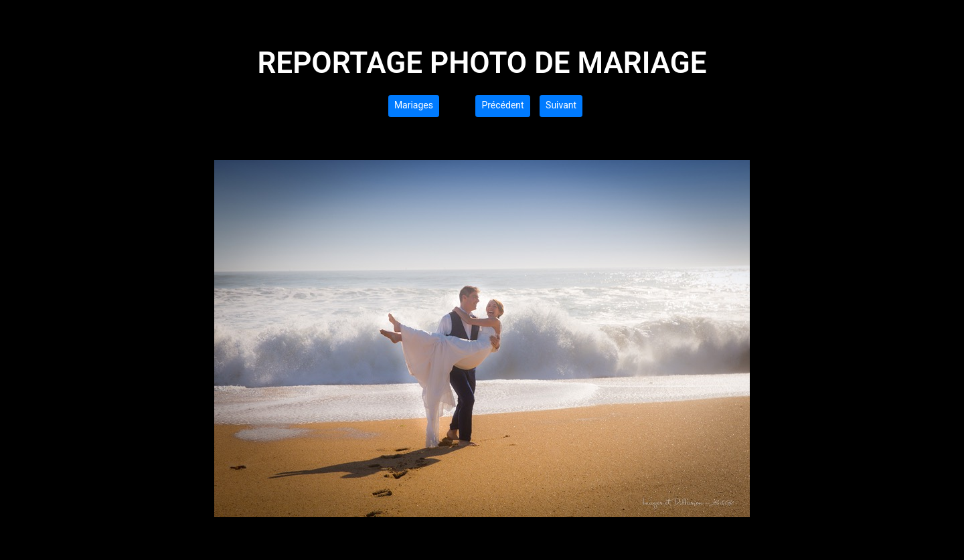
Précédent (502, 105)
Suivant (561, 105)
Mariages (414, 105)
